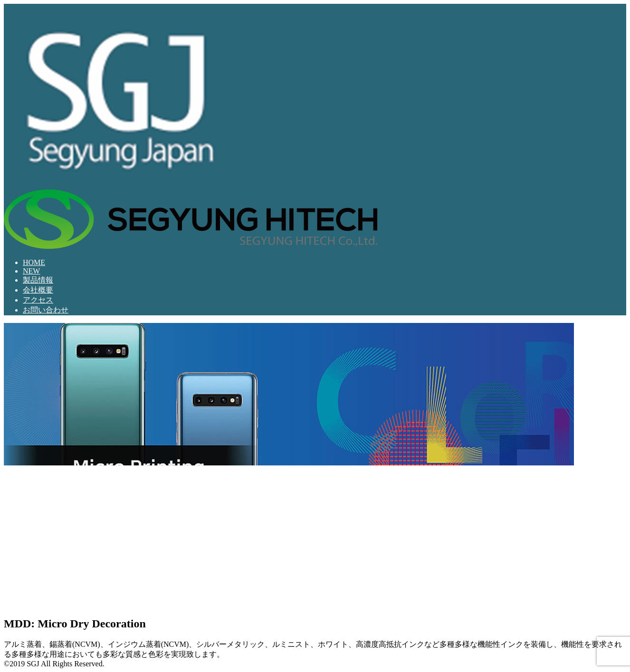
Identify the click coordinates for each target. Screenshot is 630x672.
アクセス (38, 300)
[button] (11, 473)
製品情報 (38, 280)
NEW (31, 271)
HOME (34, 262)
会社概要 (38, 290)
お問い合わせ (46, 310)
